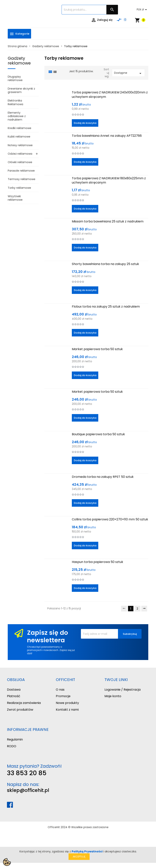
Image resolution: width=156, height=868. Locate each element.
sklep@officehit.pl (28, 790)
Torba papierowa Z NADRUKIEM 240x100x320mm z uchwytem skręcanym (110, 94)
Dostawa (14, 690)
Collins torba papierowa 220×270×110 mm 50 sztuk (110, 519)
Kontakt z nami (67, 710)
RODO (12, 746)
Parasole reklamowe (21, 171)
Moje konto (113, 696)
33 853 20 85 (27, 773)
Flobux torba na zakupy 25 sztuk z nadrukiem (106, 307)
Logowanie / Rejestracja (123, 690)
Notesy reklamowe (20, 145)
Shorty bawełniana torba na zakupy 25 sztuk (105, 264)
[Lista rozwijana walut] (142, 10)
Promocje (63, 696)
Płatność (14, 696)
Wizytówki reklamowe (15, 198)
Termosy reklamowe (22, 179)
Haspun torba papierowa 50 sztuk (97, 562)
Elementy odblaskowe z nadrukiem (17, 116)
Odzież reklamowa (20, 154)
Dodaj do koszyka (85, 123)
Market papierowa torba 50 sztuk (97, 349)
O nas (60, 690)
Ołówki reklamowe (20, 162)
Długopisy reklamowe (15, 78)
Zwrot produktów (20, 710)
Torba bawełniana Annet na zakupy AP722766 (107, 136)
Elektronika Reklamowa (15, 102)
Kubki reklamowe (19, 137)
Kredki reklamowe (19, 128)
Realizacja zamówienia (24, 703)
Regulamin (15, 739)
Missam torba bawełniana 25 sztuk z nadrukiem (108, 221)
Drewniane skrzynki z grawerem (21, 90)
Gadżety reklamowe (19, 61)
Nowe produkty (67, 703)
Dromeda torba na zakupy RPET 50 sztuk (103, 477)
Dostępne (128, 73)
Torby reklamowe (19, 188)
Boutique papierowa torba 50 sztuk (98, 434)
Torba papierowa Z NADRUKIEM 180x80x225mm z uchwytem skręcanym (109, 180)
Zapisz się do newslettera (47, 636)
